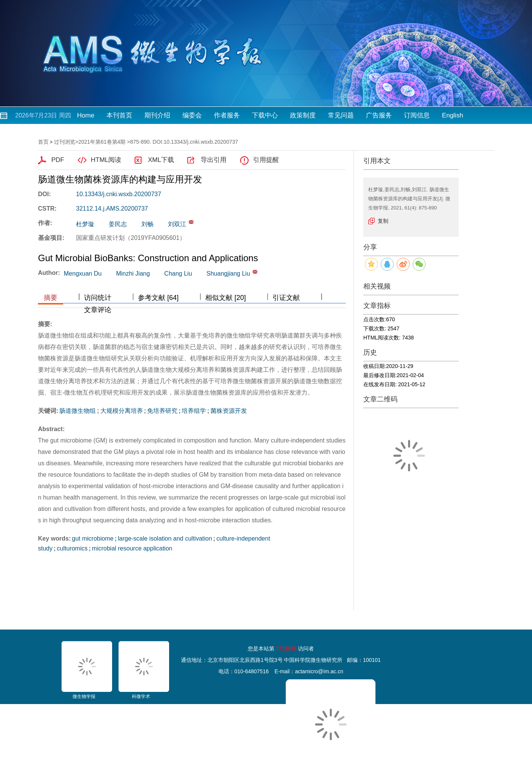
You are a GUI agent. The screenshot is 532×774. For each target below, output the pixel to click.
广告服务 (379, 115)
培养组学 (194, 411)
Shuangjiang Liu (228, 274)
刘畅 (147, 224)
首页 (43, 142)
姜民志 (118, 224)
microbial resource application (132, 548)
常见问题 (341, 115)
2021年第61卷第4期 (102, 142)
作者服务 (227, 115)
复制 (383, 221)
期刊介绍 (157, 115)
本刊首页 (119, 115)
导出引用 (214, 160)
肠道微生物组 (78, 411)
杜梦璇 (85, 224)
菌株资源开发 (229, 411)
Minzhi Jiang (133, 274)
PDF (58, 160)
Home (86, 115)
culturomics (72, 548)
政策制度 (303, 115)
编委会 (192, 115)
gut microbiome (93, 538)
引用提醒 (266, 160)
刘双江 (177, 224)
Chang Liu (178, 274)
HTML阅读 (106, 160)
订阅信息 (417, 115)
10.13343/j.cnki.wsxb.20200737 (119, 194)
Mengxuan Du (83, 274)
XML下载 (161, 160)
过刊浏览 (65, 142)
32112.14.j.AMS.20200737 (112, 209)
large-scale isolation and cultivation (165, 538)
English (453, 115)
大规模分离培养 (122, 411)
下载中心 (265, 115)
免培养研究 (162, 411)
